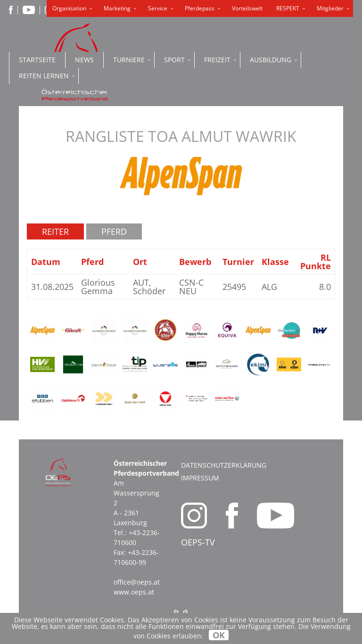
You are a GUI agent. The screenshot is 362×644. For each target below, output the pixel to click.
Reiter (55, 231)
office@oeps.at (137, 582)
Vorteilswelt (247, 8)
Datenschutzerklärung (224, 465)
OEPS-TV (198, 542)
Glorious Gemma (98, 287)
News (84, 60)
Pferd (114, 231)
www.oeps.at (134, 592)
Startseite (37, 60)
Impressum (200, 478)
